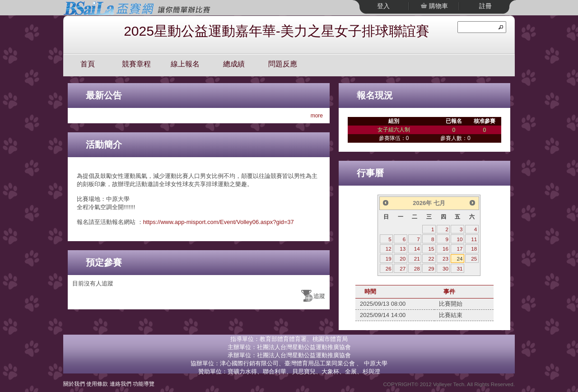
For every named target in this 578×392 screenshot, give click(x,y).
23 (445, 259)
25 (474, 259)
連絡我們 (121, 384)
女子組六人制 (394, 130)
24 (460, 259)
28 (417, 268)
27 (403, 268)
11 (474, 239)
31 (460, 268)
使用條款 (97, 384)
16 (445, 249)
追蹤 (319, 296)
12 (389, 249)
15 (431, 249)
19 (389, 259)
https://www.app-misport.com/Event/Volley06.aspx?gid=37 (219, 222)
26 (389, 268)
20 (403, 259)
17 (460, 249)
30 (445, 268)
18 (474, 249)
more (317, 116)
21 (417, 259)
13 (403, 249)
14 (417, 249)
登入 (383, 6)
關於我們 (74, 384)
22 (431, 259)
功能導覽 (144, 384)
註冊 (485, 6)
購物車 (438, 6)
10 (460, 239)
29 (431, 268)
